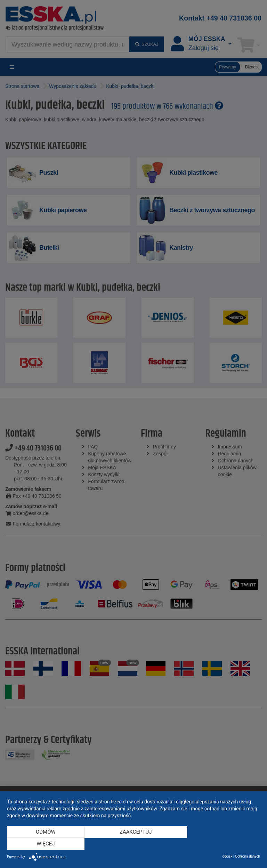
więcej (222, 844)
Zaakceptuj (134, 844)
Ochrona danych (248, 856)
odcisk (227, 856)
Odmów (45, 844)
